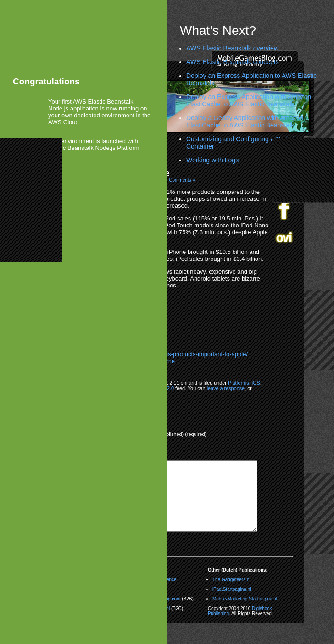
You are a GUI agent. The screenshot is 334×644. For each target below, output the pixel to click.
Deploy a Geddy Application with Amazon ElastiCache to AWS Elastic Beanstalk (245, 121)
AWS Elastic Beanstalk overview (232, 48)
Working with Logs (212, 160)
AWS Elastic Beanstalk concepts (233, 62)
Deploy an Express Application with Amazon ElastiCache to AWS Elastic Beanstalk (249, 100)
